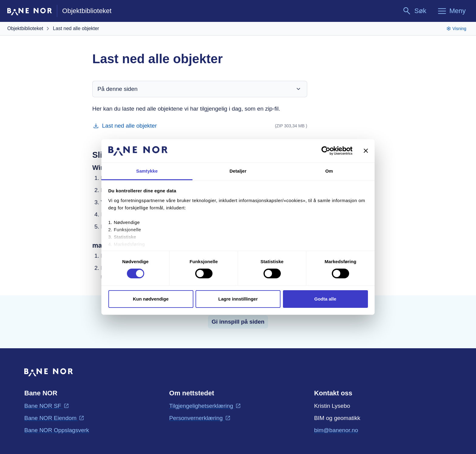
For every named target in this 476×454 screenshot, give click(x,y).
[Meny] (451, 11)
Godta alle (325, 299)
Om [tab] (329, 171)
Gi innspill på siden (238, 322)
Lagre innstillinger (238, 299)
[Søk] (414, 11)
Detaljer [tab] (238, 171)
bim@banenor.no (336, 430)
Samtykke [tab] (147, 171)
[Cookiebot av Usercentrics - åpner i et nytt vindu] (326, 151)
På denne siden (200, 89)
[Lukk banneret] (366, 151)
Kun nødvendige (151, 299)
